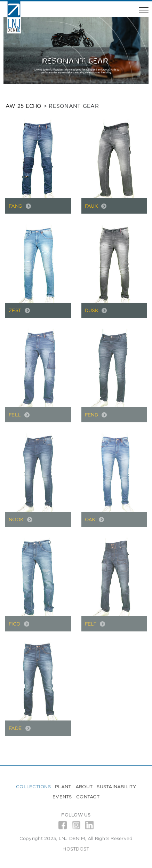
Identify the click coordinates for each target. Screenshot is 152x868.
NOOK (17, 519)
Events (62, 798)
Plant (63, 788)
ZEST (16, 310)
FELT (91, 624)
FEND (92, 415)
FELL (15, 415)
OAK (91, 519)
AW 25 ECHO (24, 106)
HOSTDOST (76, 851)
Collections (33, 788)
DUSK (92, 310)
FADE (16, 728)
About (84, 788)
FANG (16, 206)
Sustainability (116, 788)
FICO (15, 624)
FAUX (92, 206)
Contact (88, 798)
